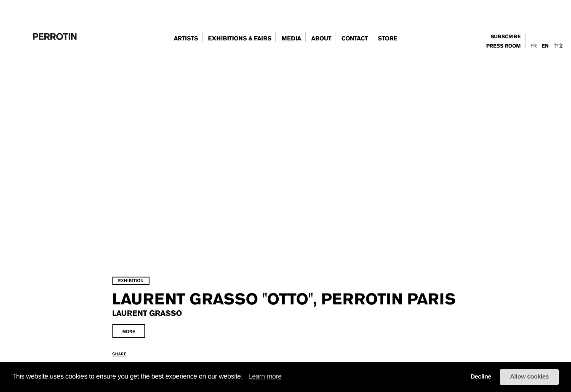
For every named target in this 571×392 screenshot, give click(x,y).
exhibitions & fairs (240, 39)
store (387, 39)
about (321, 39)
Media (291, 39)
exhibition (147, 262)
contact (355, 39)
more (145, 329)
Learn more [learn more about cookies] (265, 377)
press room (504, 46)
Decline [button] (481, 377)
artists (186, 39)
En (545, 46)
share (136, 351)
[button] (245, 377)
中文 (559, 46)
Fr (534, 46)
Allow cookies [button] (529, 377)
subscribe (506, 37)
